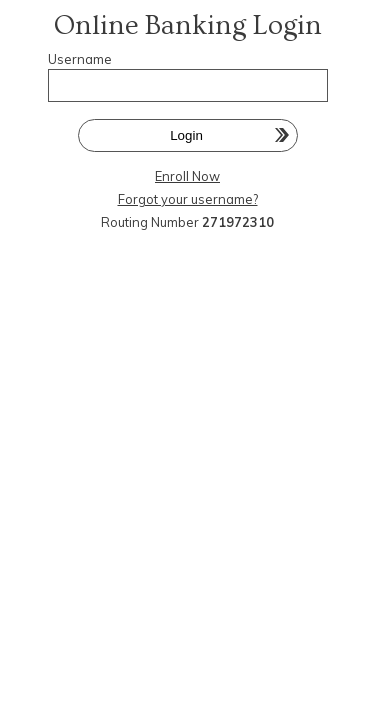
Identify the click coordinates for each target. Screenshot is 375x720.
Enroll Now (187, 176)
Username (80, 59)
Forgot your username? (188, 199)
